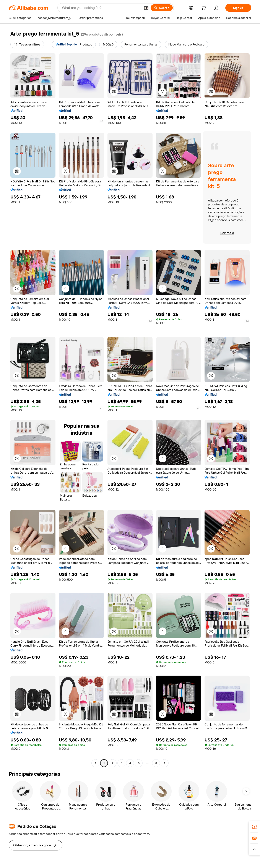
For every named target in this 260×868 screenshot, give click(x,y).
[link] (254, 827)
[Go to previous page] (95, 763)
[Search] (162, 8)
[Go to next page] (165, 763)
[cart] (204, 8)
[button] (146, 8)
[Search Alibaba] (101, 8)
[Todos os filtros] (27, 44)
